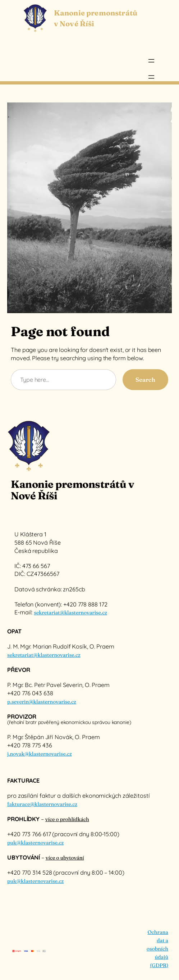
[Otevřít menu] (151, 61)
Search (145, 380)
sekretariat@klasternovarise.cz (70, 613)
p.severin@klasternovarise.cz (42, 702)
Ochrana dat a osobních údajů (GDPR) (157, 949)
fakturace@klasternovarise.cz (42, 804)
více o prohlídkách (67, 819)
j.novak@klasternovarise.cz (40, 754)
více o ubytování (65, 858)
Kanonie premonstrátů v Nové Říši (72, 490)
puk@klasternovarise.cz (35, 843)
